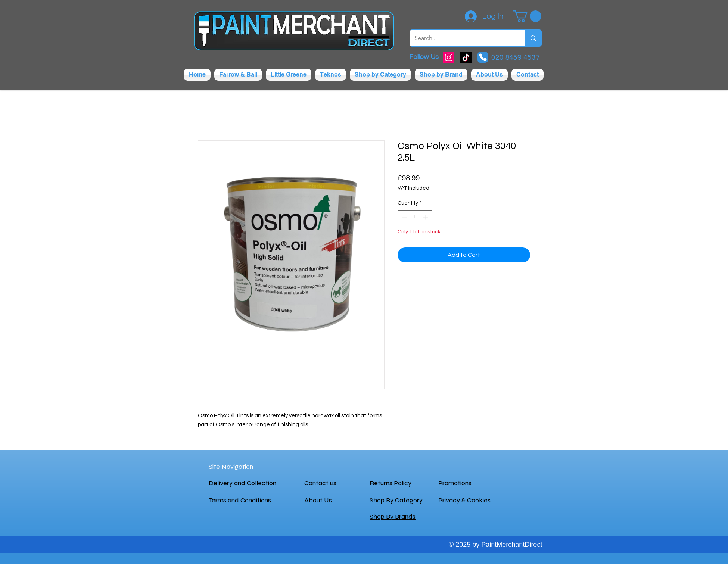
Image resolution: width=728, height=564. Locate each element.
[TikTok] (466, 57)
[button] (527, 16)
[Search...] (462, 38)
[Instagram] (449, 57)
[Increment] (426, 217)
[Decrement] (403, 217)
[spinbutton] (415, 217)
